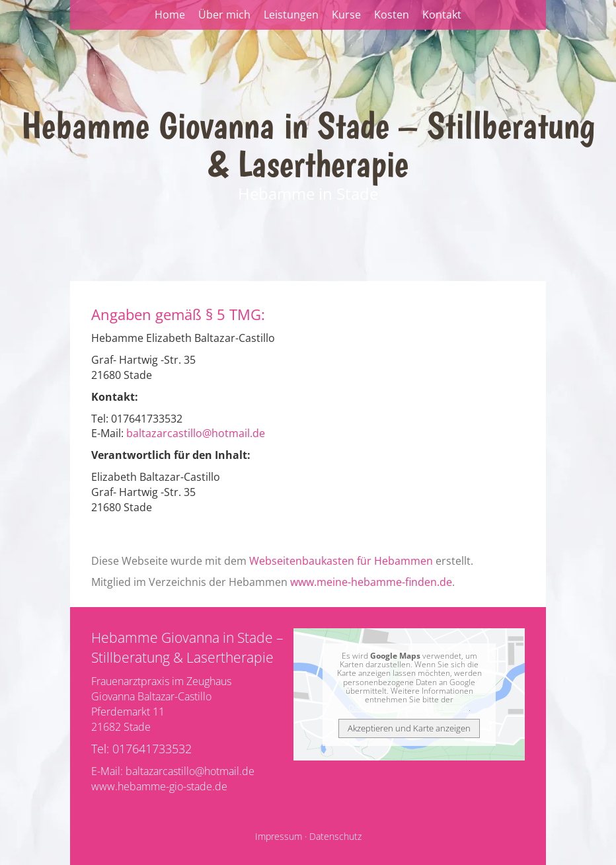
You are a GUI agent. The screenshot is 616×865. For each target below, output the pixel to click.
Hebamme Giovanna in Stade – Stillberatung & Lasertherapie (308, 144)
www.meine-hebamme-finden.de (371, 582)
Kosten (392, 15)
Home (170, 15)
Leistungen (291, 15)
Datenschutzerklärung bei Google (408, 708)
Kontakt (442, 15)
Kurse (346, 15)
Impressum (279, 836)
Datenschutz (335, 836)
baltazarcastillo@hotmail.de (196, 433)
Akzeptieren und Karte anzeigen (409, 728)
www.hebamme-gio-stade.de (159, 786)
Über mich (224, 15)
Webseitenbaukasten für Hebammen (341, 561)
